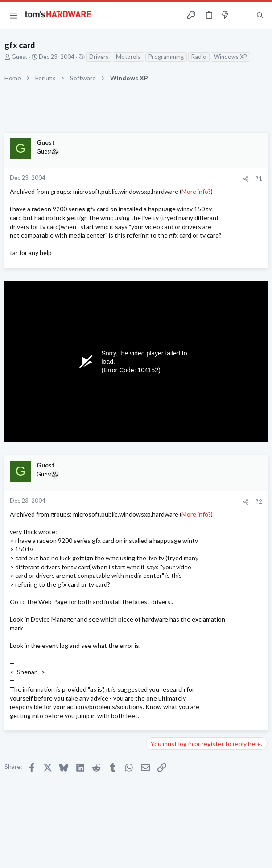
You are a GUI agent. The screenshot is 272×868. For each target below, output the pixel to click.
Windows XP (231, 57)
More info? (196, 191)
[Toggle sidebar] (243, 15)
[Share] (246, 179)
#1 (259, 179)
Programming (166, 57)
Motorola (128, 57)
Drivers (99, 57)
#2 (259, 501)
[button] (13, 15)
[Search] (260, 15)
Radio (199, 57)
